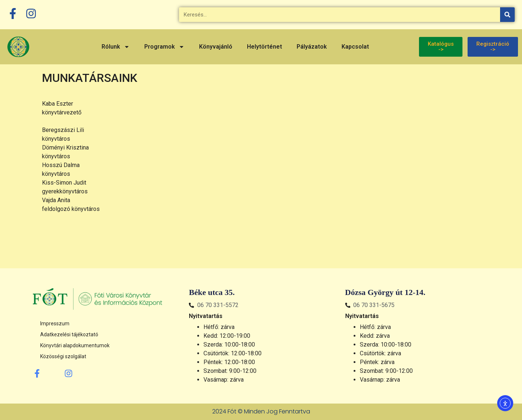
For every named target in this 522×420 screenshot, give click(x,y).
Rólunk (116, 47)
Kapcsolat (355, 47)
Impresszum (55, 323)
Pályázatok (312, 47)
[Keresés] (507, 15)
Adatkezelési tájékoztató (69, 334)
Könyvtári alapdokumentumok (75, 345)
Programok (164, 47)
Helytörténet (264, 47)
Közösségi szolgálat (63, 356)
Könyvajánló (216, 47)
